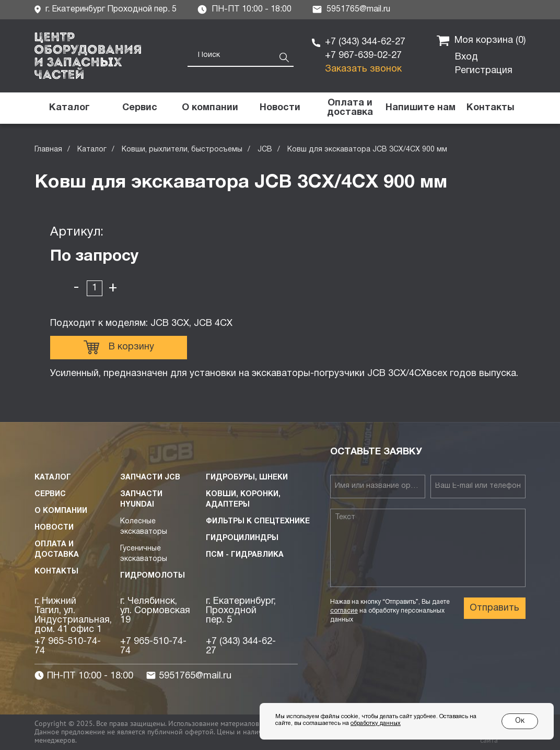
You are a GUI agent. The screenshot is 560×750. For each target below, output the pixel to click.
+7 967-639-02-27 (363, 56)
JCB (265, 150)
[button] (420, 108)
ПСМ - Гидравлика (245, 555)
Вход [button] (466, 57)
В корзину (119, 347)
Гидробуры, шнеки (247, 478)
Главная (48, 150)
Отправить (494, 608)
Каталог (92, 150)
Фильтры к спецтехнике (258, 522)
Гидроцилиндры (242, 538)
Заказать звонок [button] (363, 69)
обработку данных (376, 723)
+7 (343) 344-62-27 (365, 42)
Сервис (50, 494)
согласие (344, 611)
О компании (61, 511)
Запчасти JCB (150, 478)
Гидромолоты (153, 576)
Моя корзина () (481, 41)
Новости (54, 528)
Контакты (56, 572)
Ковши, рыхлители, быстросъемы (182, 150)
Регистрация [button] (484, 71)
